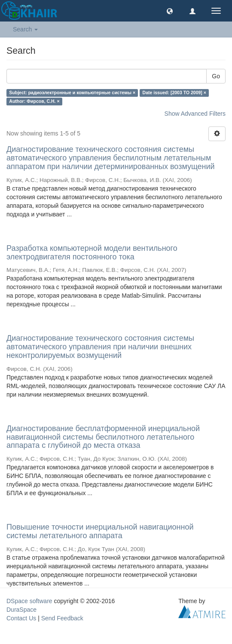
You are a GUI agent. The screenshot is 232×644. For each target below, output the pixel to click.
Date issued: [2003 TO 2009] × (174, 92)
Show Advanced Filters (195, 114)
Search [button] (25, 29)
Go (216, 76)
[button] (170, 11)
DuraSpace (21, 610)
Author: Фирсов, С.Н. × (34, 101)
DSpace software (29, 601)
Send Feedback (62, 618)
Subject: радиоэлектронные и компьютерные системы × (72, 92)
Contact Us (21, 618)
